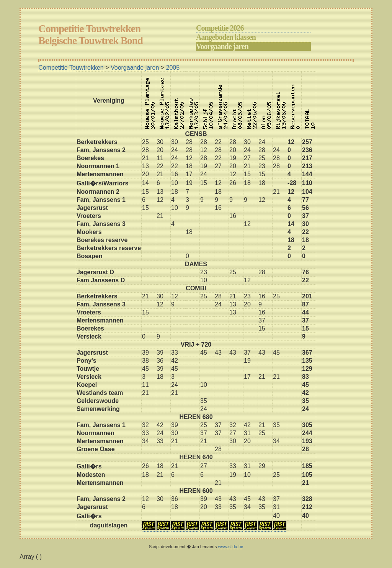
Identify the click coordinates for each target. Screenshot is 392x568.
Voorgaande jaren (222, 46)
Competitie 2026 (220, 28)
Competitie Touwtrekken (71, 68)
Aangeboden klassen (226, 37)
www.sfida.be (230, 547)
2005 (173, 68)
